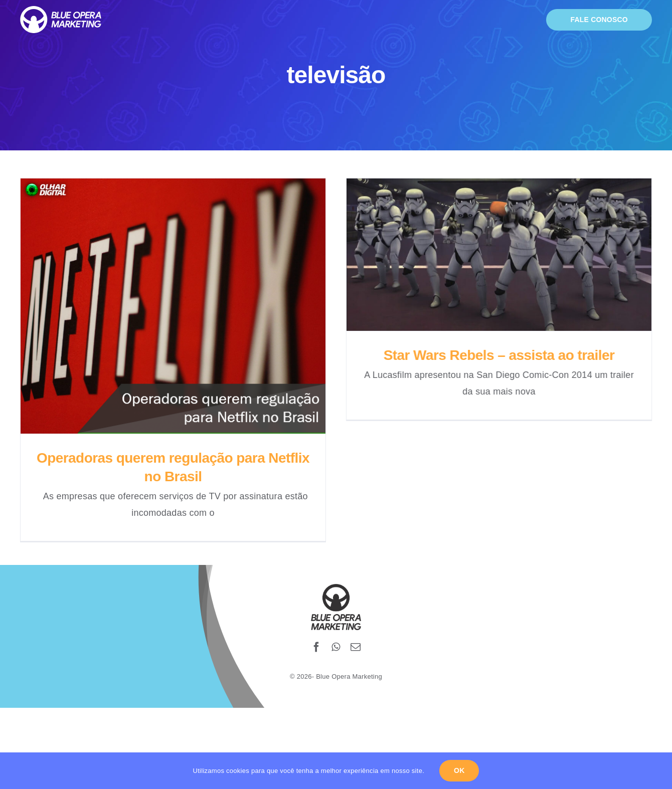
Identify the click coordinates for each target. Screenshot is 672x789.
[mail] (356, 638)
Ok (459, 770)
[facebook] (316, 638)
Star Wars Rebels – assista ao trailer (493, 355)
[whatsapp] (336, 638)
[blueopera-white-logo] (61, 11)
